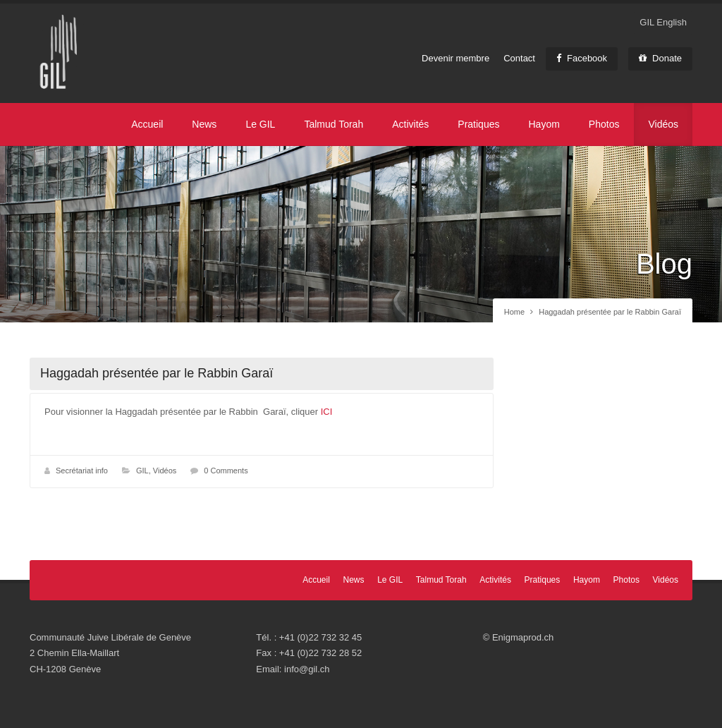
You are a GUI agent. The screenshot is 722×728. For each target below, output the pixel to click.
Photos (604, 124)
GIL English (663, 22)
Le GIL (260, 124)
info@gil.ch (307, 669)
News (204, 124)
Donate (660, 58)
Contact (519, 58)
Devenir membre (455, 58)
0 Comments (226, 471)
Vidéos (663, 124)
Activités (410, 124)
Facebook (582, 58)
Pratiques (478, 124)
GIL (142, 471)
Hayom (544, 124)
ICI (327, 412)
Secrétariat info (82, 471)
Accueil (147, 124)
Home (514, 312)
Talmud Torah (334, 124)
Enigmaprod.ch (523, 637)
